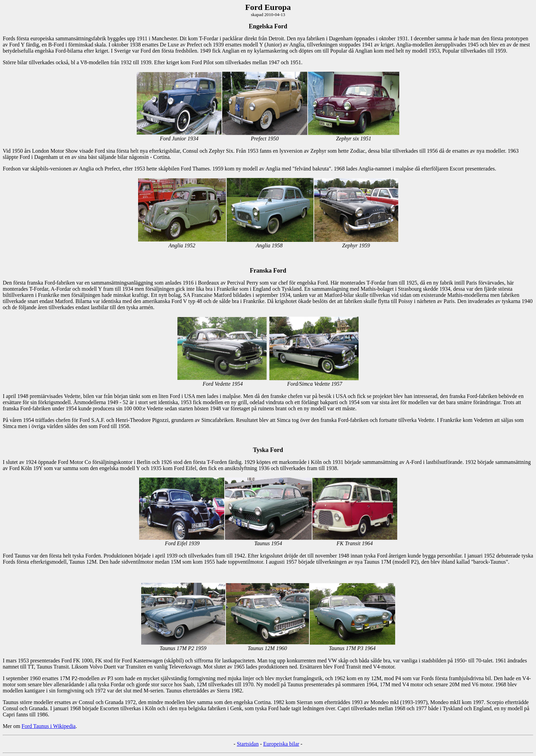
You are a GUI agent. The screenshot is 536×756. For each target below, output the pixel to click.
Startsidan (248, 744)
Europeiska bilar (281, 744)
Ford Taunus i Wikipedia (49, 726)
